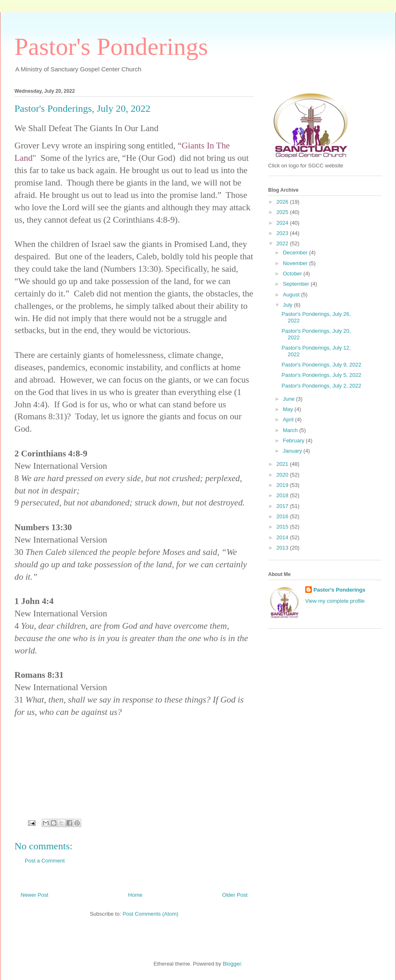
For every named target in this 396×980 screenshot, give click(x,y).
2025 (283, 212)
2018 (283, 495)
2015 (283, 527)
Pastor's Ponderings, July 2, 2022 (321, 386)
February (295, 441)
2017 (283, 506)
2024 (283, 223)
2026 (283, 202)
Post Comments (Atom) (150, 914)
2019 (283, 485)
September (297, 284)
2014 (283, 537)
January (293, 451)
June (290, 399)
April (289, 419)
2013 (283, 548)
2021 (283, 464)
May (289, 409)
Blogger (232, 964)
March (291, 430)
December (296, 253)
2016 (283, 516)
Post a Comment (45, 861)
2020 (283, 475)
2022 (283, 243)
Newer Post (34, 895)
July (289, 305)
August (292, 295)
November (296, 263)
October (293, 274)
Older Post (235, 895)
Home (136, 895)
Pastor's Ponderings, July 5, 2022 (321, 375)
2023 (283, 233)
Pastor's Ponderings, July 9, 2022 (321, 365)
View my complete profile (335, 601)
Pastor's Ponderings (111, 47)
